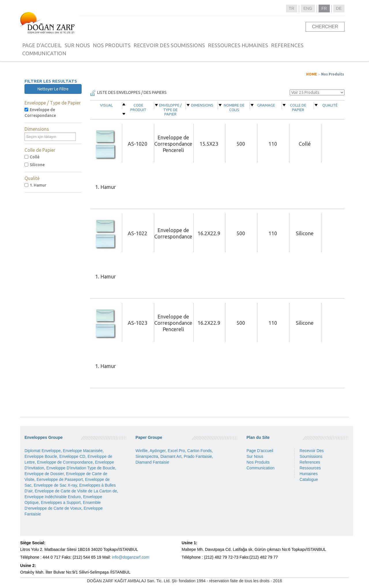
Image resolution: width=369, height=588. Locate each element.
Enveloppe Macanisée (83, 451)
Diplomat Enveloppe (43, 451)
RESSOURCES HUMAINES (238, 45)
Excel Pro (176, 451)
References (310, 462)
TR (292, 8)
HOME (312, 74)
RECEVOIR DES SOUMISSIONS (169, 45)
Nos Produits (333, 74)
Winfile (142, 451)
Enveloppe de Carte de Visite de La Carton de (76, 491)
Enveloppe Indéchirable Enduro (53, 497)
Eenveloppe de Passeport (60, 479)
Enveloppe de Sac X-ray (55, 485)
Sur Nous (255, 456)
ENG (308, 8)
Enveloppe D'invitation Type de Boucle (81, 468)
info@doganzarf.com (130, 557)
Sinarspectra (147, 456)
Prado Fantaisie (198, 456)
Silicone (35, 165)
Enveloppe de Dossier (44, 474)
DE (339, 8)
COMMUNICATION (44, 53)
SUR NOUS (77, 45)
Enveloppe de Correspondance (40, 113)
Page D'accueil (260, 451)
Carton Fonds (200, 451)
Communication (260, 468)
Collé (32, 157)
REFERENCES (287, 45)
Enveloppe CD (72, 456)
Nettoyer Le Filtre (53, 89)
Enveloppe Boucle (41, 456)
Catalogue (309, 479)
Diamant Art (171, 456)
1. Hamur (35, 185)
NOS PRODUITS (112, 45)
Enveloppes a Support (61, 502)
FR (324, 8)
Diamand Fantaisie (152, 462)
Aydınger (158, 451)
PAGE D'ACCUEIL (42, 45)
